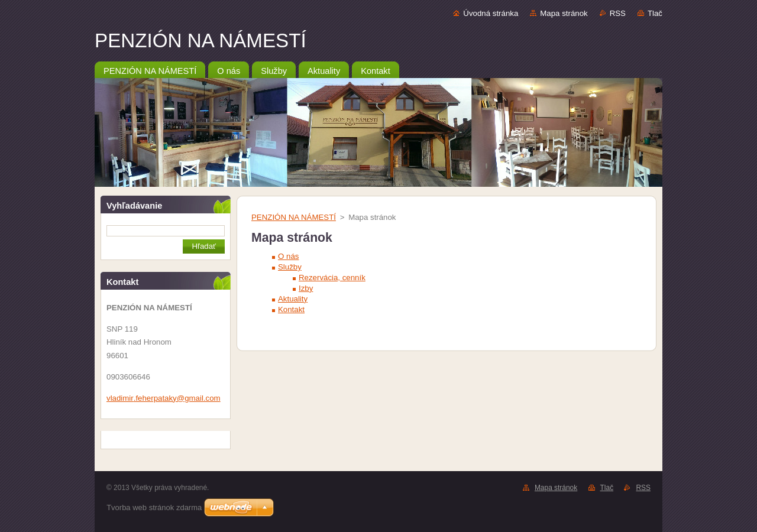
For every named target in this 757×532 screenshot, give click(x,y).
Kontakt (291, 309)
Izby (306, 288)
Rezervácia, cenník (332, 278)
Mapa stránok (564, 13)
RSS (618, 13)
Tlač (655, 13)
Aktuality (293, 299)
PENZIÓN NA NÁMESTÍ (294, 217)
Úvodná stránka (491, 13)
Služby (290, 267)
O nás (288, 256)
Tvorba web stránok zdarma (154, 507)
